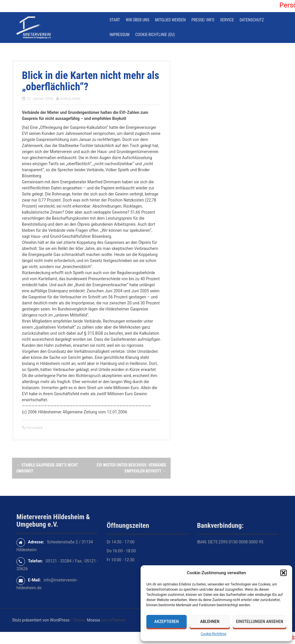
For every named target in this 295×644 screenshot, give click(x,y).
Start (115, 20)
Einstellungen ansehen (260, 622)
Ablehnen (210, 622)
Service (227, 20)
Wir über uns (138, 20)
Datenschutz (252, 20)
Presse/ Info (203, 20)
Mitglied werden (170, 20)
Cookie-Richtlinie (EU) (155, 35)
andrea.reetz (70, 98)
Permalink (34, 428)
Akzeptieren (167, 622)
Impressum (119, 35)
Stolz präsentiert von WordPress (41, 620)
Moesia (94, 620)
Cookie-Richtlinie (213, 634)
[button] (283, 573)
